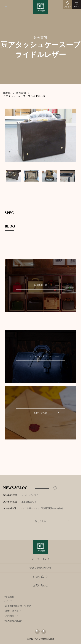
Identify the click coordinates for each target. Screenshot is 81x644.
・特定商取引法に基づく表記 (17, 606)
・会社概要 (9, 597)
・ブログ (7, 601)
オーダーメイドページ (40, 356)
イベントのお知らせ (31, 495)
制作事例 (21, 93)
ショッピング (40, 577)
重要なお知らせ (29, 502)
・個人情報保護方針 (13, 621)
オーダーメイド (40, 559)
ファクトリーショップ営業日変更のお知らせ (42, 508)
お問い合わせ (40, 413)
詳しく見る (40, 521)
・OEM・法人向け (12, 611)
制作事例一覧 (40, 285)
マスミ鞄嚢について (40, 568)
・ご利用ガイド (11, 616)
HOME (7, 93)
